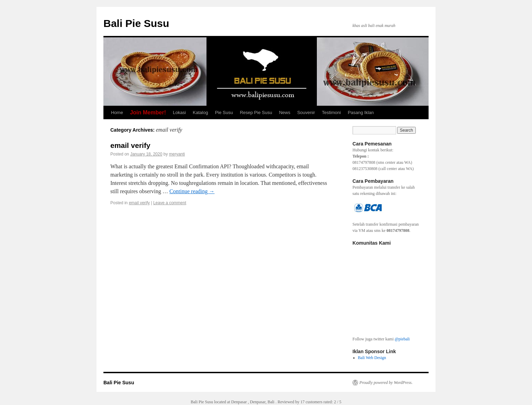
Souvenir (306, 112)
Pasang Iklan (361, 112)
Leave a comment (170, 203)
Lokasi (180, 112)
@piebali (402, 339)
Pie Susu (224, 112)
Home (117, 112)
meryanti (177, 154)
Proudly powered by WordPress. (386, 383)
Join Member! (148, 112)
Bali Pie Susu (136, 23)
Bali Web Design (372, 358)
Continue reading (192, 191)
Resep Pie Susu (256, 112)
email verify (130, 145)
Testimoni (331, 112)
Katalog (200, 112)
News (285, 112)
